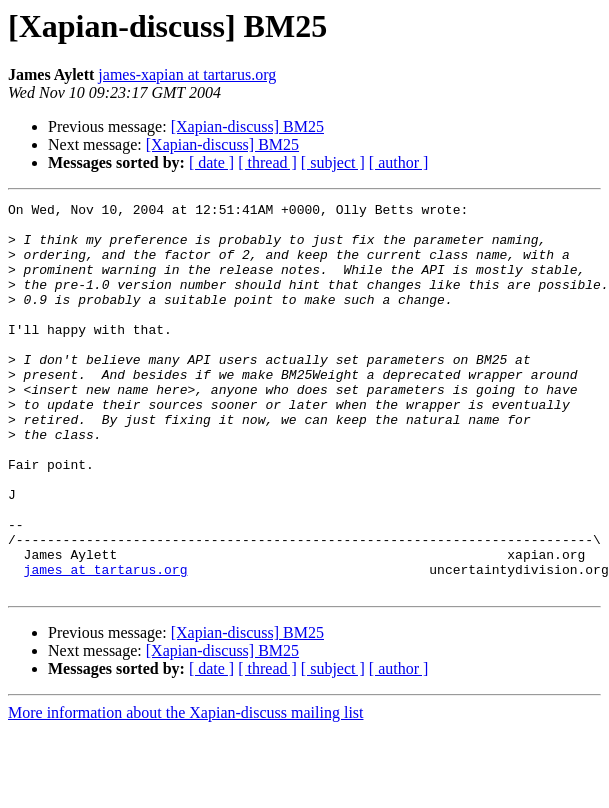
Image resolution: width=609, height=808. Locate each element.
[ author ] (399, 162)
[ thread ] (267, 162)
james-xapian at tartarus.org (187, 74)
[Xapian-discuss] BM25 (247, 126)
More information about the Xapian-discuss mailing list (186, 790)
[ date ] (211, 162)
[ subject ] (333, 162)
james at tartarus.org (106, 644)
